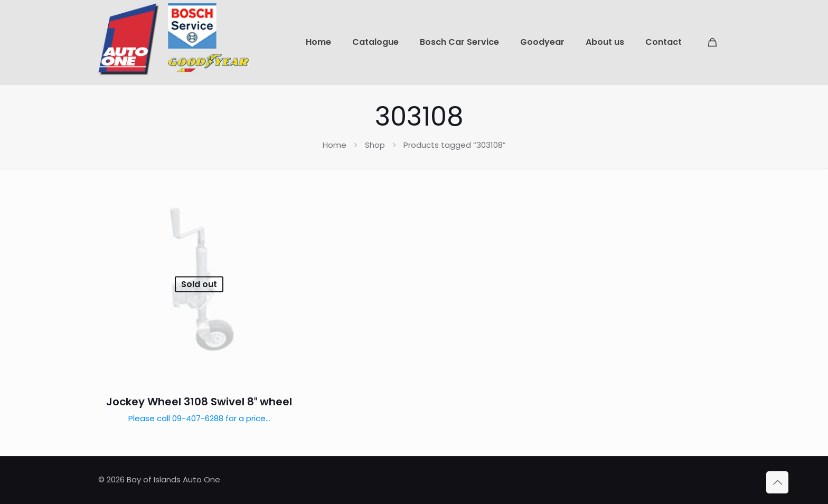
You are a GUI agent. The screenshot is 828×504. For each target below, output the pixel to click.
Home (335, 145)
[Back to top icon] (777, 482)
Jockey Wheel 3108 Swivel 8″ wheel (199, 402)
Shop (375, 145)
